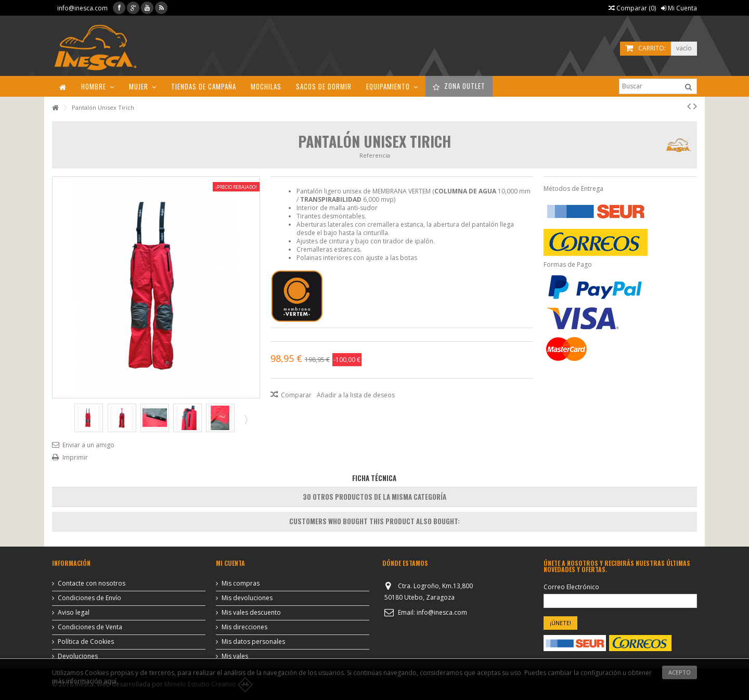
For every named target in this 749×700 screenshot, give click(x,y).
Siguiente (245, 419)
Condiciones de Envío (89, 598)
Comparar (296, 395)
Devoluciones (78, 656)
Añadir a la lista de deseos (356, 395)
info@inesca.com (82, 8)
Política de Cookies (86, 642)
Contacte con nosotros (92, 584)
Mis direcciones (244, 627)
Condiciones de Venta (90, 627)
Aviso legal (74, 613)
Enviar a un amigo (88, 445)
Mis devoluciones (247, 598)
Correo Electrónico (571, 587)
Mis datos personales (253, 642)
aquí (110, 681)
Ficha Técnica (374, 478)
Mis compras (241, 584)
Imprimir (75, 457)
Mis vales (235, 656)
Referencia (375, 155)
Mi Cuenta (679, 8)
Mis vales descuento (251, 613)
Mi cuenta (230, 563)
